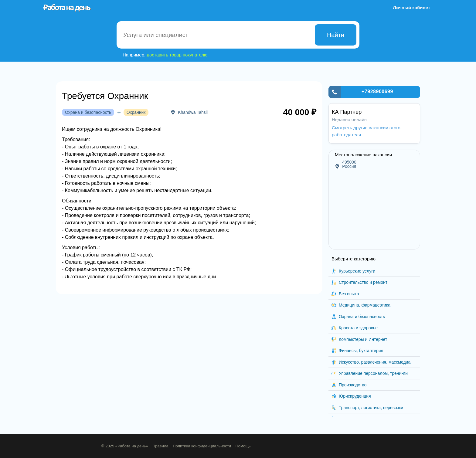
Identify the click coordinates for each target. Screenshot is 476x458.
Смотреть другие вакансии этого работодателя (366, 131)
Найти (336, 35)
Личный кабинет (411, 7)
